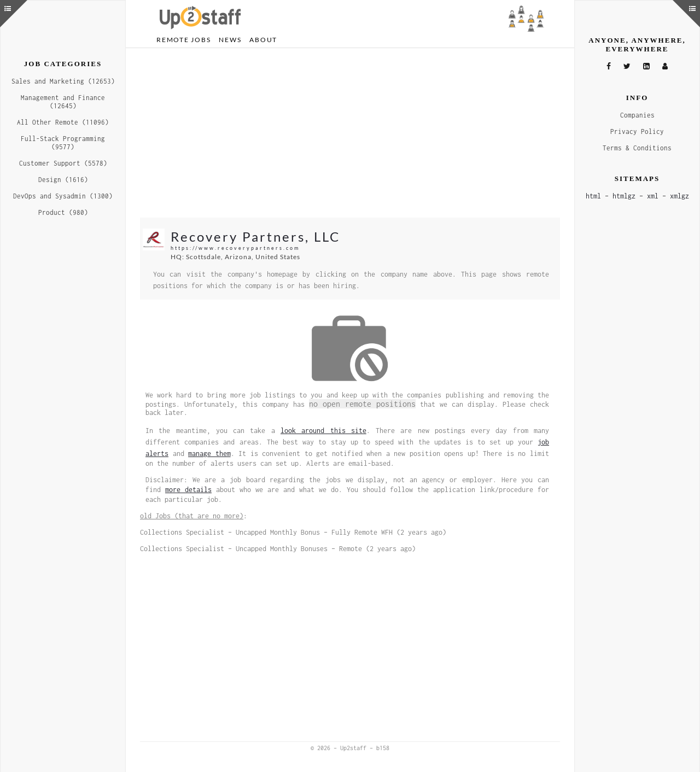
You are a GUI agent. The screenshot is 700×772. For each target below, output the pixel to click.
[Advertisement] (350, 133)
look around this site (323, 431)
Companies (637, 115)
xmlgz (679, 196)
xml (653, 196)
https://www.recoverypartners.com (235, 248)
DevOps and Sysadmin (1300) (63, 196)
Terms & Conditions (637, 148)
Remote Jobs (183, 40)
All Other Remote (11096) (63, 122)
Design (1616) (63, 180)
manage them (209, 454)
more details (188, 490)
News (230, 40)
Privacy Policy (637, 131)
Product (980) (63, 212)
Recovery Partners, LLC (255, 236)
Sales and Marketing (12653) (63, 81)
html (593, 196)
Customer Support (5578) (63, 163)
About (263, 40)
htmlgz (624, 196)
